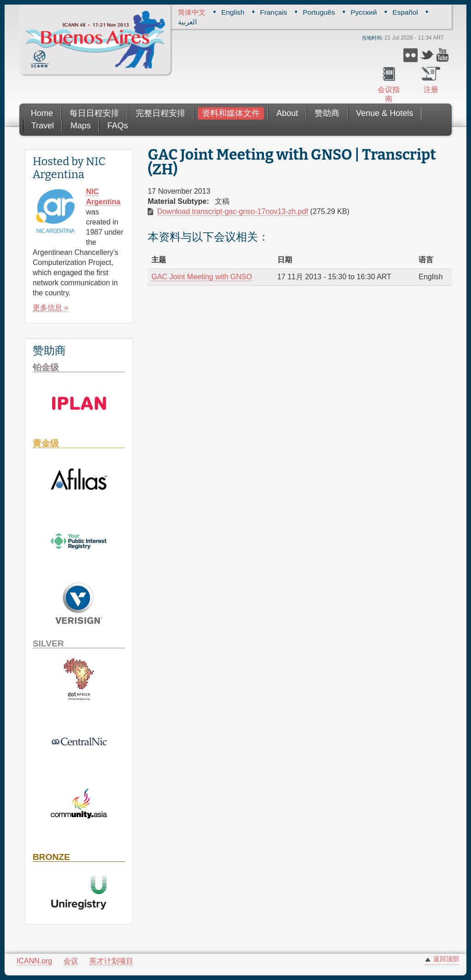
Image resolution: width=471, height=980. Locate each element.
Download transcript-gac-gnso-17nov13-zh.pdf (233, 211)
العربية (187, 22)
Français (273, 12)
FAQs (118, 126)
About (287, 113)
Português (319, 12)
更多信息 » (50, 308)
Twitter (427, 55)
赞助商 (327, 113)
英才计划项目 (111, 961)
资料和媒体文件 (231, 113)
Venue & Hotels (385, 113)
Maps (80, 126)
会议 (71, 961)
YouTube (444, 55)
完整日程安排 (161, 113)
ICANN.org (34, 961)
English (233, 12)
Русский (364, 12)
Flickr (411, 55)
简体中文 (192, 12)
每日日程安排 (94, 113)
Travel (43, 126)
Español (405, 12)
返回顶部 (446, 959)
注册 (431, 89)
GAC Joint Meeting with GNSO (202, 277)
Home (42, 113)
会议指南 (389, 94)
